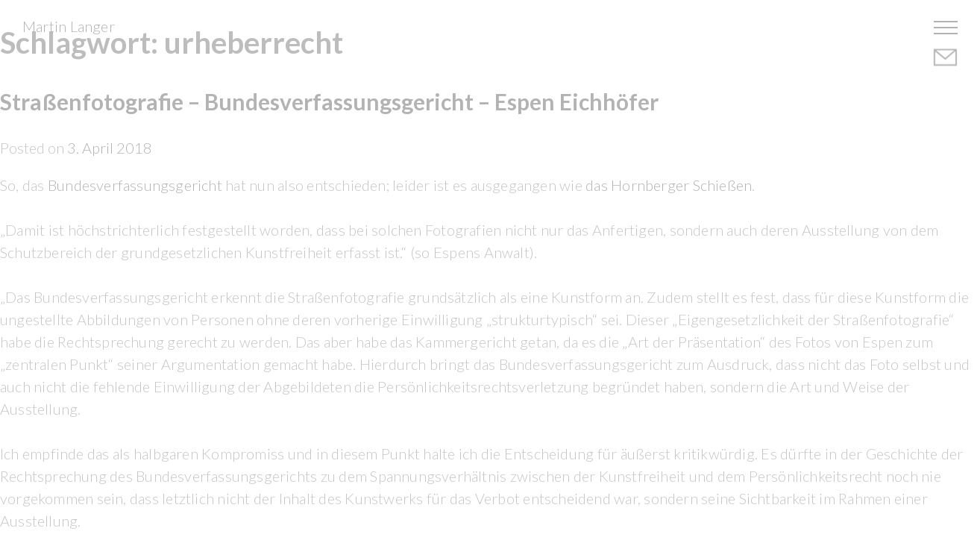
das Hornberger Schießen (669, 185)
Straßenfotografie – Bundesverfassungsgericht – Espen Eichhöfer (329, 101)
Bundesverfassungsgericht (135, 185)
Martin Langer (69, 26)
